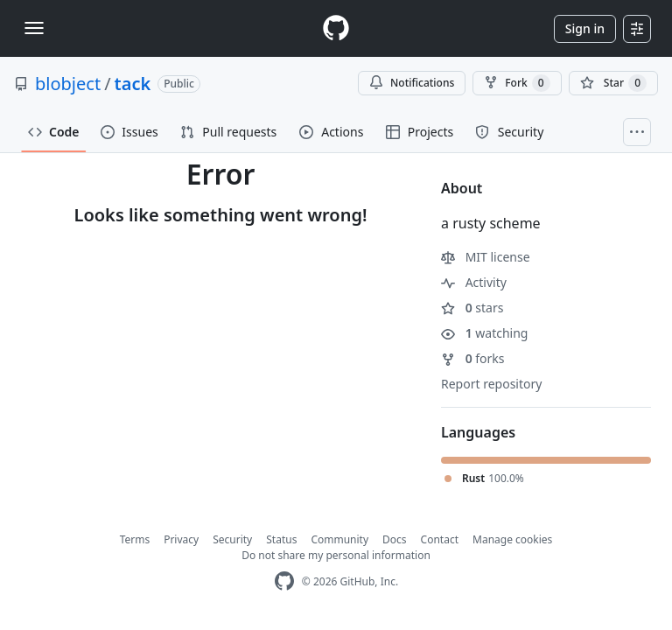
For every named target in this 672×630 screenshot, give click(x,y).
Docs (395, 539)
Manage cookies (512, 539)
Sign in (585, 28)
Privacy (181, 539)
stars (472, 308)
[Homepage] (336, 28)
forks (473, 358)
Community (339, 539)
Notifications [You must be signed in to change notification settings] (412, 83)
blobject (68, 84)
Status (281, 539)
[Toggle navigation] (34, 28)
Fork (517, 83)
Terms (135, 539)
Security (232, 539)
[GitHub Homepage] (284, 581)
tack (133, 84)
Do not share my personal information (336, 555)
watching (484, 333)
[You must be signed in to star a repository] (613, 83)
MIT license (486, 257)
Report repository (491, 384)
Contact (440, 539)
